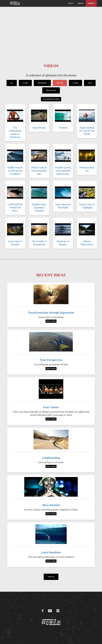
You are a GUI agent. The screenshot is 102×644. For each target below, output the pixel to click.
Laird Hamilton (51, 552)
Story (25, 83)
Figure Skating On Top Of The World (87, 131)
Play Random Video (51, 99)
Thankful (63, 128)
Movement (42, 83)
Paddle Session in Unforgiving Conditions (15, 171)
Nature (60, 83)
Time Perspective (51, 360)
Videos (91, 3)
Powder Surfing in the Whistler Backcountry (63, 171)
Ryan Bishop (39, 128)
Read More (51, 321)
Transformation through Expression (51, 313)
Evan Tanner (51, 407)
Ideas (81, 3)
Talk (90, 83)
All (12, 83)
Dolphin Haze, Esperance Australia (39, 208)
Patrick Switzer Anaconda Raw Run (39, 171)
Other (75, 83)
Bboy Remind (51, 505)
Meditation (51, 90)
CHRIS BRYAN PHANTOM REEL (15, 208)
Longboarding (51, 458)
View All (51, 577)
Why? (71, 3)
